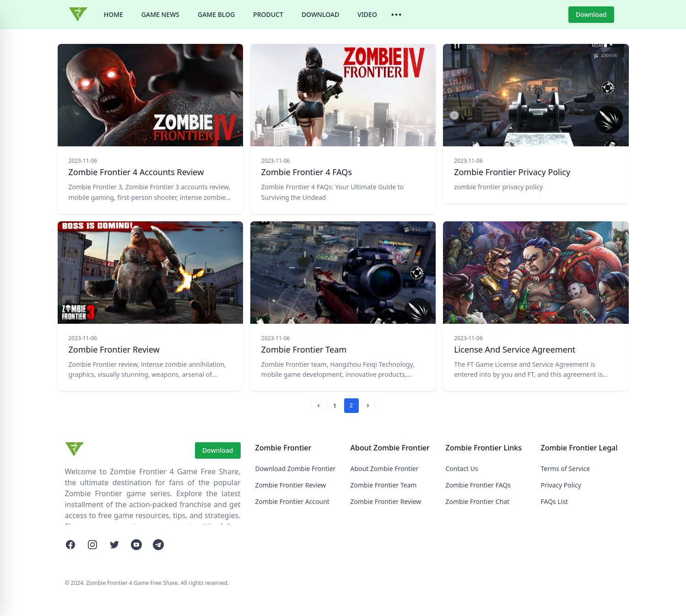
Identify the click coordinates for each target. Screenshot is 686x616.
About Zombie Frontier (385, 469)
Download (591, 14)
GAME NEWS (160, 14)
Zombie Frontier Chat (478, 501)
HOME (113, 14)
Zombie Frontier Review (291, 485)
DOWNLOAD (320, 14)
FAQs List (555, 501)
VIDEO (367, 14)
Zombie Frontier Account (292, 501)
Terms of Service (566, 469)
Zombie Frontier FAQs (478, 485)
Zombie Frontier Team (384, 485)
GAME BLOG (216, 14)
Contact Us (462, 469)
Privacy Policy (561, 485)
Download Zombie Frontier (296, 469)
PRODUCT (268, 14)
